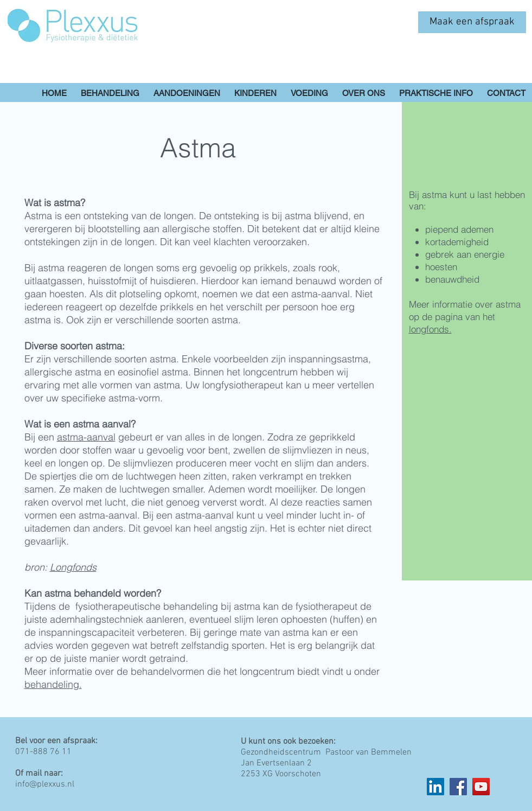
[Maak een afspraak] (472, 22)
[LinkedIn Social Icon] (435, 787)
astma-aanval (86, 437)
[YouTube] (481, 787)
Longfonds (73, 567)
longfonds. (430, 329)
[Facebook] (458, 787)
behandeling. (53, 684)
